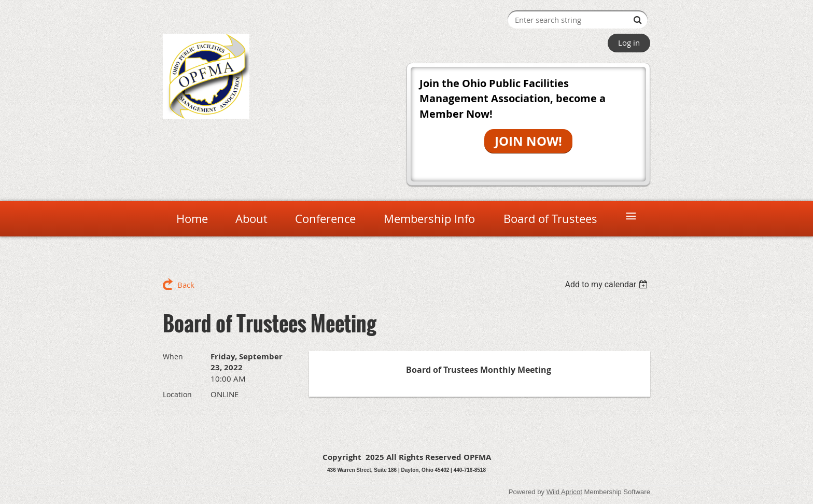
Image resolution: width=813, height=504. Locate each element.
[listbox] (607, 284)
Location (177, 394)
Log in (629, 43)
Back (186, 285)
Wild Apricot (564, 492)
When (173, 356)
